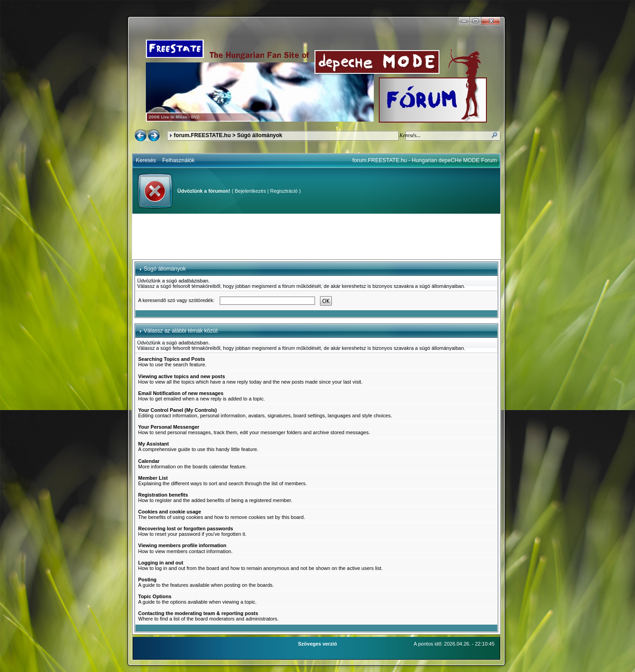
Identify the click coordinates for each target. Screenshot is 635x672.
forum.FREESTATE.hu (202, 135)
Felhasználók (178, 160)
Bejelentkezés (250, 191)
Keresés (146, 160)
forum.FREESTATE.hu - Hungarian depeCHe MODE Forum (425, 160)
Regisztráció (284, 191)
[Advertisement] (316, 236)
